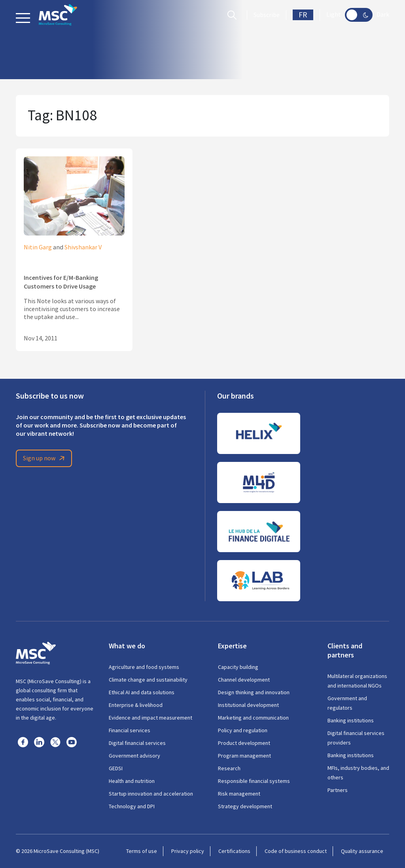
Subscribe (267, 15)
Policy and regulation (243, 730)
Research (229, 768)
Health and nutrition (132, 781)
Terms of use (142, 851)
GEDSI (116, 768)
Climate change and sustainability (148, 680)
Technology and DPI (132, 806)
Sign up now (45, 458)
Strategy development (245, 806)
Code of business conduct (296, 851)
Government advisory (134, 756)
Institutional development (248, 705)
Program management (244, 756)
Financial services (130, 730)
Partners (338, 790)
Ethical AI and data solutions (142, 692)
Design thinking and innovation (254, 692)
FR (303, 15)
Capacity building (238, 667)
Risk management (239, 794)
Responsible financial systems (254, 781)
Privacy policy (188, 851)
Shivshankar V (83, 247)
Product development (244, 743)
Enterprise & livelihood (136, 705)
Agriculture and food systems (144, 667)
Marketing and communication (253, 718)
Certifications (234, 851)
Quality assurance (362, 851)
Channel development (244, 680)
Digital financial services (137, 743)
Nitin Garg (38, 247)
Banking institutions (351, 720)
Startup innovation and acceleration (151, 794)
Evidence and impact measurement (150, 718)
